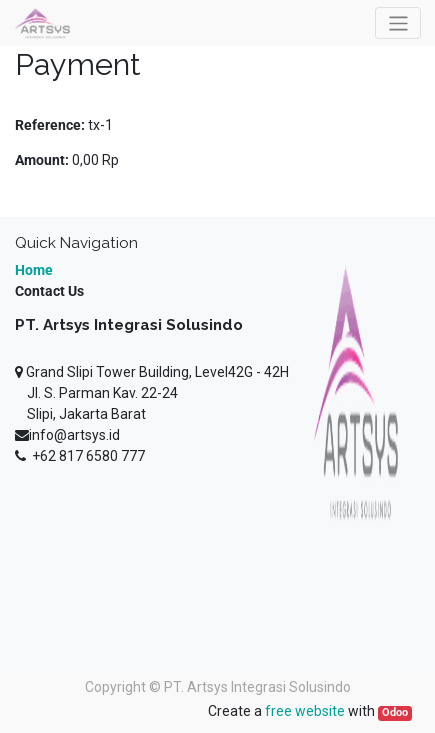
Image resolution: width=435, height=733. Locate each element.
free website (305, 711)
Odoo (395, 712)
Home (34, 270)
